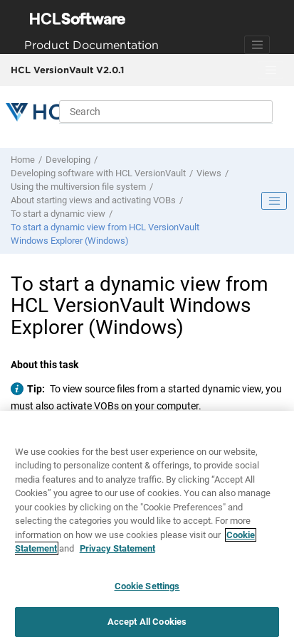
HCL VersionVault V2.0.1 (67, 70)
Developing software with (98, 173)
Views (209, 173)
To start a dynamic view (58, 214)
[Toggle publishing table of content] (274, 201)
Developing (68, 160)
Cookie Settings (147, 586)
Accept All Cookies (147, 622)
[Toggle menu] (271, 70)
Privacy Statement (117, 548)
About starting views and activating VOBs (93, 200)
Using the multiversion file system (78, 187)
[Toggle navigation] (257, 45)
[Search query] (166, 112)
